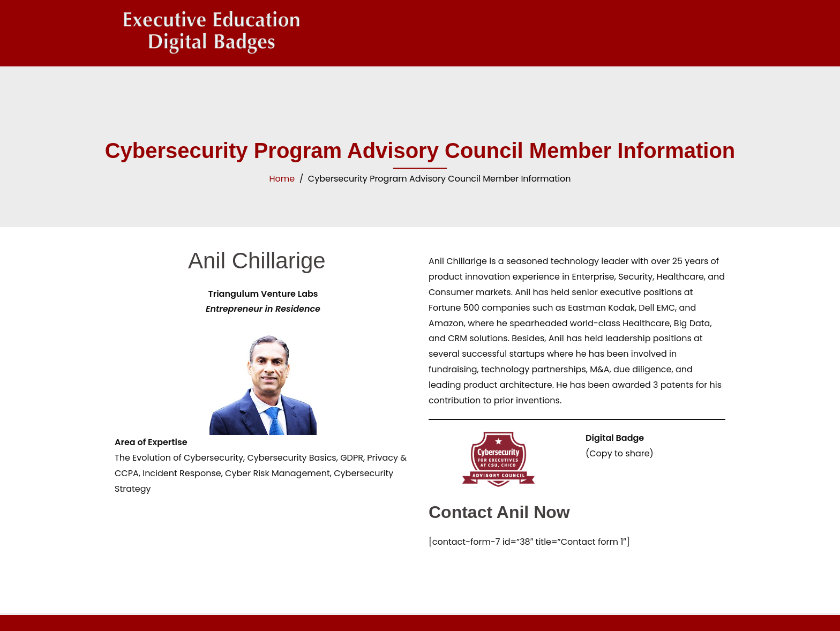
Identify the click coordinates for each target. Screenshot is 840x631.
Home (282, 179)
